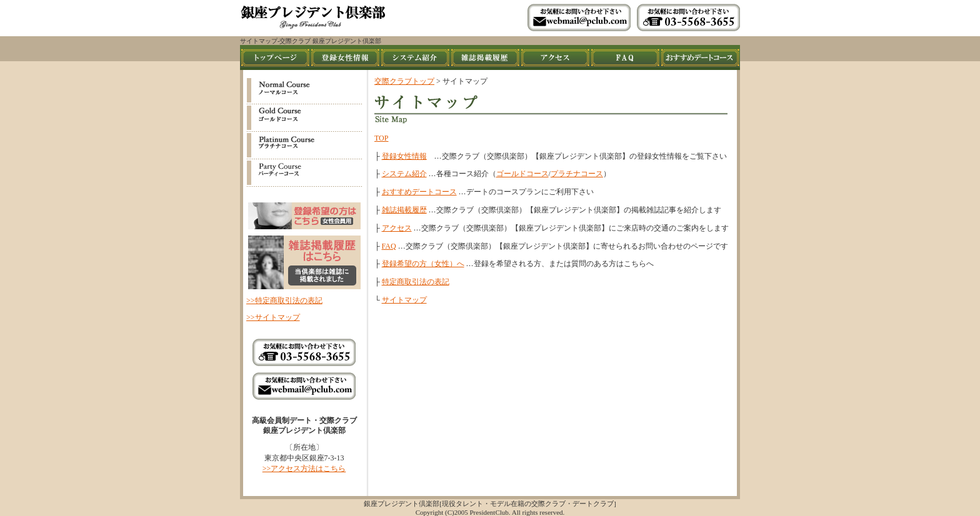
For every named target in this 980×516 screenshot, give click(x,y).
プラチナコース (577, 174)
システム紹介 (404, 174)
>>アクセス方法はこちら (304, 469)
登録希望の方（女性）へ (423, 264)
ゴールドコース (522, 174)
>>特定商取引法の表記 (284, 300)
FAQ (389, 246)
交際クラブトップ (404, 81)
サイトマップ (404, 300)
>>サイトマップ (273, 317)
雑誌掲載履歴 (404, 210)
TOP (381, 138)
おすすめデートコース (419, 192)
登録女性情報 (404, 156)
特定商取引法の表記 (416, 282)
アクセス (397, 228)
